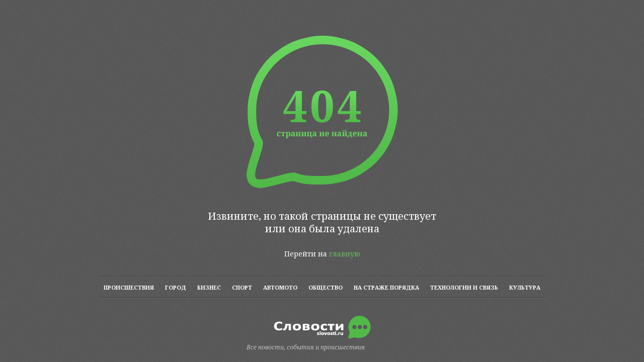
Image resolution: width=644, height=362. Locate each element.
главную (345, 254)
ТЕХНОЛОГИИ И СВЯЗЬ (464, 287)
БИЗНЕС (209, 287)
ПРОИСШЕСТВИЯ (129, 287)
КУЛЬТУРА (525, 287)
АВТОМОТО (280, 287)
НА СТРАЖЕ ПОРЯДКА (386, 287)
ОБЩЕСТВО (326, 287)
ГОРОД (176, 287)
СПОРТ (242, 287)
